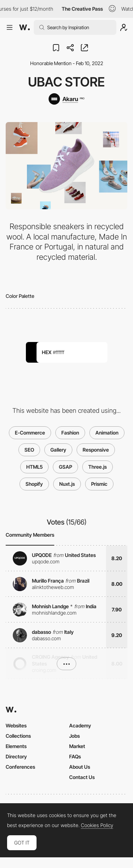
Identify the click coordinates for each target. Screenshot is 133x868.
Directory (16, 756)
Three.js (98, 467)
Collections (18, 736)
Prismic (99, 484)
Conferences (20, 767)
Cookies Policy (97, 825)
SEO (29, 450)
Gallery (58, 450)
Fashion (70, 433)
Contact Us (82, 777)
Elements (16, 746)
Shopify (34, 484)
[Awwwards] (24, 27)
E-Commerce (30, 433)
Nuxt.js (67, 484)
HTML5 (34, 467)
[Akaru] (66, 99)
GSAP (65, 467)
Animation (107, 433)
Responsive (96, 450)
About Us (80, 767)
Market (77, 746)
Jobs (74, 736)
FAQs (75, 756)
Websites (16, 725)
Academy (80, 725)
